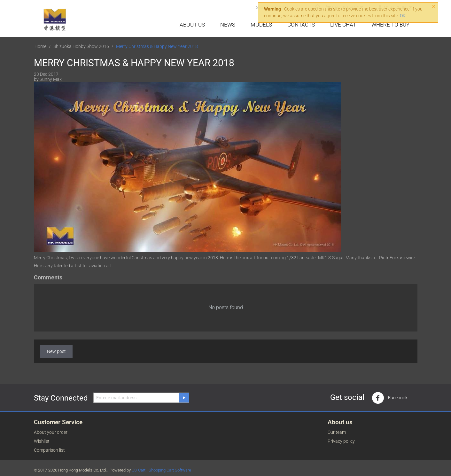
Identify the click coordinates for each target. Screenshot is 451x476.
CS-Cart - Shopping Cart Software (161, 470)
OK (403, 16)
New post (56, 351)
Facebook (390, 398)
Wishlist (42, 441)
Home (40, 46)
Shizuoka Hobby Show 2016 (81, 46)
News (228, 25)
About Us (192, 25)
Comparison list (49, 450)
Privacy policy (341, 441)
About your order (51, 432)
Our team (337, 432)
